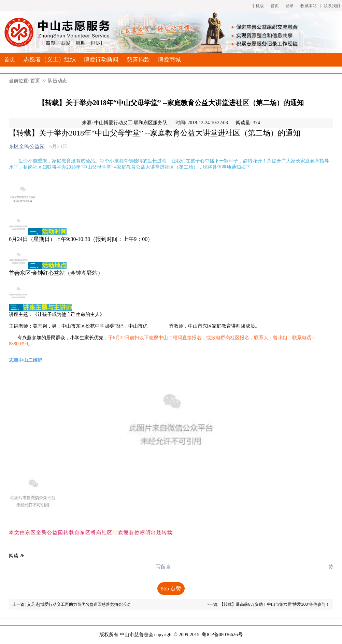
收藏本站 (309, 6)
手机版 (258, 6)
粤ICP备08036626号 (222, 635)
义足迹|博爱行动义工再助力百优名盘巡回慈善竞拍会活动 (79, 604)
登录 (289, 6)
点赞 (171, 589)
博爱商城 (169, 60)
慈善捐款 (138, 60)
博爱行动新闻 (101, 60)
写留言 (163, 567)
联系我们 (332, 6)
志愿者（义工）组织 (50, 60)
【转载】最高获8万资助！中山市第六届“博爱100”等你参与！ (275, 604)
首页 (275, 6)
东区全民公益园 (27, 146)
